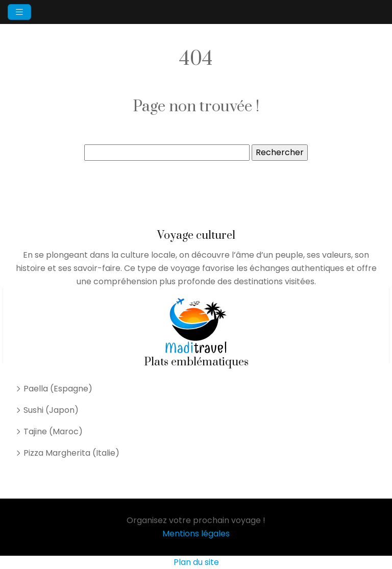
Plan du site (196, 562)
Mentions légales (196, 534)
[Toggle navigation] (19, 12)
